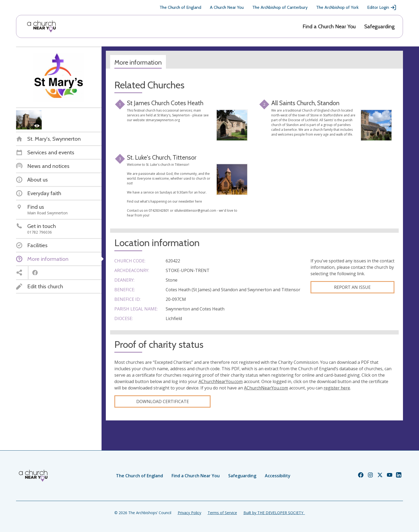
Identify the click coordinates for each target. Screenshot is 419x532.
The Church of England (180, 7)
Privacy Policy (189, 513)
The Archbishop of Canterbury (280, 7)
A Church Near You (227, 7)
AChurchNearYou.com (221, 381)
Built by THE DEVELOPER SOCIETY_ (274, 513)
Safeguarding (379, 26)
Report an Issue (352, 287)
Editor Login (382, 7)
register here (337, 388)
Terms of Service (222, 513)
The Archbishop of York (337, 7)
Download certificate (163, 401)
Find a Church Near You (329, 26)
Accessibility (278, 476)
